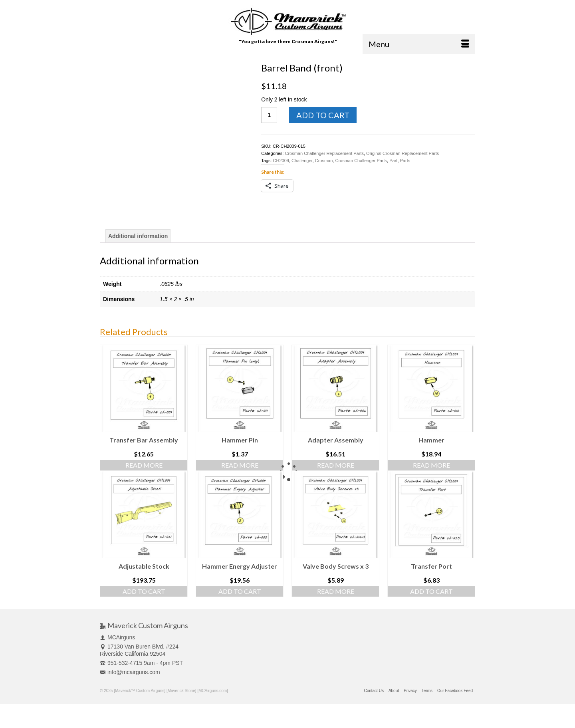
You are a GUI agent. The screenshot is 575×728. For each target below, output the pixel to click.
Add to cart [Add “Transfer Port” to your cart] (431, 591)
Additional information (138, 236)
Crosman (324, 161)
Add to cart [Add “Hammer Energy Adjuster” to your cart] (240, 591)
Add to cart (323, 115)
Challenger (302, 161)
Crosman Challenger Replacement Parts (324, 153)
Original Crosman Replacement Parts (402, 153)
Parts (405, 161)
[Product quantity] (269, 115)
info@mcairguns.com (130, 672)
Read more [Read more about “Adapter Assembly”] (336, 465)
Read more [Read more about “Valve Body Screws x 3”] (336, 591)
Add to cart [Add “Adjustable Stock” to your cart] (144, 591)
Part (393, 161)
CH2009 (281, 161)
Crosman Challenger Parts (361, 161)
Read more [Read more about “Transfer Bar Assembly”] (144, 465)
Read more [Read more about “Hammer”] (431, 465)
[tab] (138, 236)
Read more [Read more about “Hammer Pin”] (240, 465)
